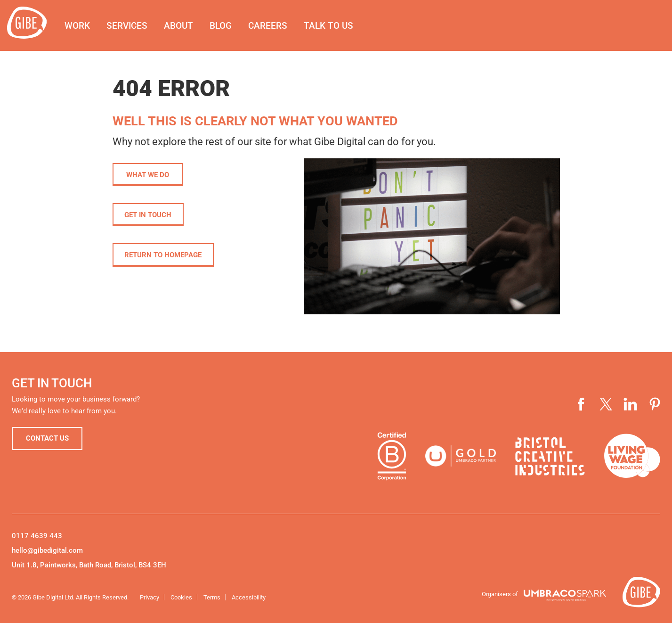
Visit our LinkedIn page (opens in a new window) (631, 404)
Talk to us (333, 26)
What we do (148, 175)
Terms (212, 597)
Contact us (47, 439)
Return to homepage (164, 256)
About (183, 26)
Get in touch (149, 215)
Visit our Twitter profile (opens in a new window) (606, 404)
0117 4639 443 (37, 536)
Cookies (181, 597)
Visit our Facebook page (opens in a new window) (582, 404)
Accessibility (249, 597)
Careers (272, 26)
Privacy (150, 597)
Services (131, 26)
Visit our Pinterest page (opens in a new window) (655, 404)
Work (81, 26)
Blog (225, 26)
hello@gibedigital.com (47, 550)
